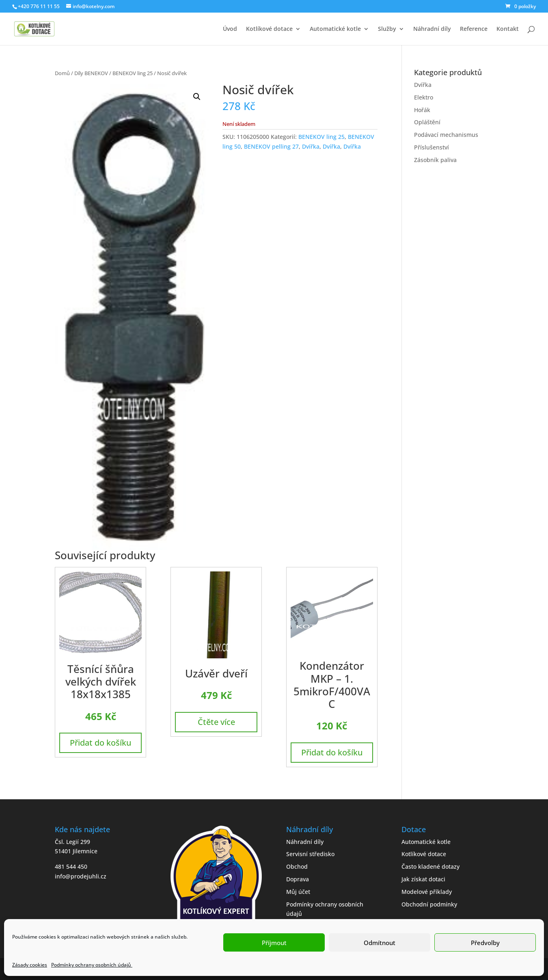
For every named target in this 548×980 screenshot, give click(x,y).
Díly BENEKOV (91, 73)
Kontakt (508, 29)
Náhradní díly (432, 29)
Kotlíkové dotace (269, 29)
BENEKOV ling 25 (133, 73)
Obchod (297, 866)
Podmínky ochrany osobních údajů (92, 965)
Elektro (424, 97)
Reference (474, 29)
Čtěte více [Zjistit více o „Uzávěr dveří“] (216, 722)
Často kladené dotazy (430, 866)
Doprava (298, 879)
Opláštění (427, 122)
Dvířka (311, 146)
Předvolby (485, 943)
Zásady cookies (30, 965)
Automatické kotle (335, 29)
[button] (197, 97)
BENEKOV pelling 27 (271, 146)
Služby (387, 29)
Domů (62, 73)
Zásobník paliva (435, 160)
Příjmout (274, 943)
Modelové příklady (427, 892)
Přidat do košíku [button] (100, 743)
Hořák (422, 110)
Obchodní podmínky (429, 904)
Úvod (230, 29)
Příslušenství (431, 147)
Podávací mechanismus (446, 135)
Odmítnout (380, 943)
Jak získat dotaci (423, 879)
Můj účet (298, 892)
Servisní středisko (310, 854)
